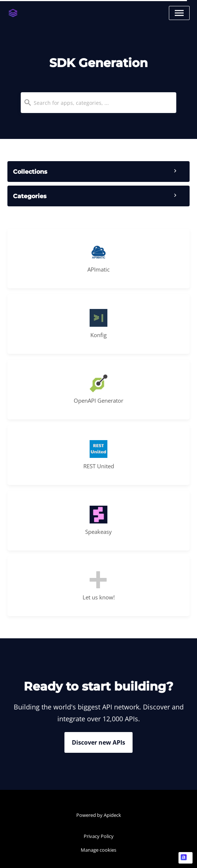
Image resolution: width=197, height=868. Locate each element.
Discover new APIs (98, 742)
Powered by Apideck (99, 815)
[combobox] (98, 103)
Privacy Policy (99, 836)
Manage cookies (98, 850)
